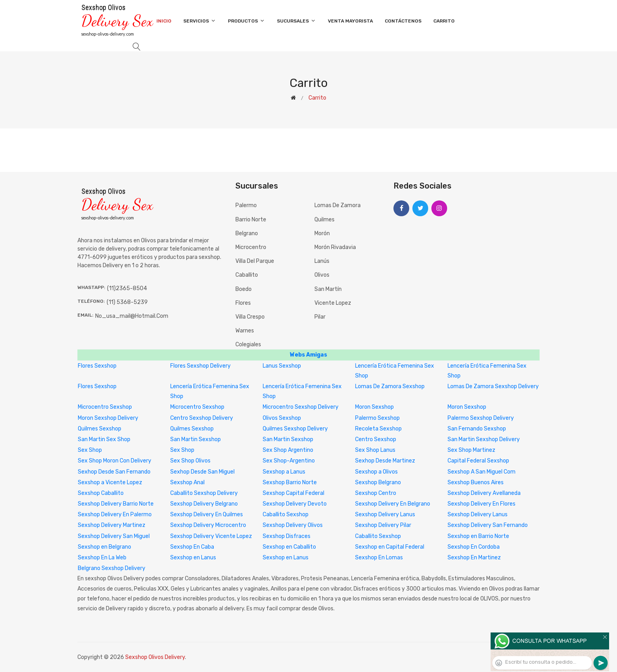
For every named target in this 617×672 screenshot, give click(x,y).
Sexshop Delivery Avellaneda (484, 493)
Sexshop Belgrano (378, 482)
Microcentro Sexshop (105, 407)
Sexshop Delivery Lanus (385, 514)
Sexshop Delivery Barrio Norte (116, 504)
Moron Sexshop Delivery (108, 418)
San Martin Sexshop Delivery (484, 439)
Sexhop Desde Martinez (385, 461)
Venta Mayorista (350, 21)
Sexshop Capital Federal (293, 493)
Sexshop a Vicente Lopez (110, 482)
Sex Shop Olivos (190, 461)
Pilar (320, 317)
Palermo (246, 205)
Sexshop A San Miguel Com (482, 472)
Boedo (244, 289)
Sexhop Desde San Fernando (114, 472)
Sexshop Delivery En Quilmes (207, 514)
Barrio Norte (251, 220)
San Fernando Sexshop (477, 429)
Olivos (322, 275)
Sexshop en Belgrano (104, 547)
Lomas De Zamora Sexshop (390, 386)
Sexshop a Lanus (284, 472)
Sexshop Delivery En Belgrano (393, 504)
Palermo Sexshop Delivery (481, 418)
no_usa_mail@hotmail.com (132, 316)
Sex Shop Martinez (471, 450)
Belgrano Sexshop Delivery (112, 568)
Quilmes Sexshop (100, 429)
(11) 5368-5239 (127, 302)
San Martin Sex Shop (104, 439)
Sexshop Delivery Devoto (295, 504)
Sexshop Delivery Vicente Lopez (211, 536)
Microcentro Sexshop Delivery (301, 407)
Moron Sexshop (374, 407)
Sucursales (296, 21)
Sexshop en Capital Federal (390, 547)
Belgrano (247, 233)
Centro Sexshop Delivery (202, 418)
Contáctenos (403, 21)
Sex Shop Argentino (288, 450)
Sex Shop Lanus (375, 450)
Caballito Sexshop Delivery (204, 493)
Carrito (444, 21)
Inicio (164, 21)
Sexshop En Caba (192, 547)
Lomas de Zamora (338, 205)
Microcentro (251, 247)
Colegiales (248, 344)
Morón (322, 233)
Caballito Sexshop (286, 514)
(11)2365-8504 (127, 288)
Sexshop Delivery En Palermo (115, 514)
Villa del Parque (255, 261)
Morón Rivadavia (335, 247)
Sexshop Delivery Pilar (383, 525)
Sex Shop (90, 450)
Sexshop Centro (376, 493)
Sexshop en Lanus (193, 558)
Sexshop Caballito (101, 493)
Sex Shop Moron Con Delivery (115, 461)
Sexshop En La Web (102, 558)
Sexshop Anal (187, 482)
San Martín (328, 289)
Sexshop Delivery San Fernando (488, 525)
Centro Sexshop (376, 439)
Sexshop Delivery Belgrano (204, 504)
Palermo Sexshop (377, 418)
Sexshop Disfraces (287, 536)
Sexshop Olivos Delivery (155, 657)
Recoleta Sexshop (378, 429)
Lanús (322, 261)
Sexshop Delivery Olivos (293, 525)
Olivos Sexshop (282, 418)
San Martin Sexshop (196, 439)
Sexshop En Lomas (379, 558)
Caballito (247, 275)
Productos (246, 21)
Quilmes (324, 220)
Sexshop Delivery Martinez (112, 525)
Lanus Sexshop (282, 366)
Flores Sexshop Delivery (200, 366)
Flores (243, 303)
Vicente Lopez (333, 303)
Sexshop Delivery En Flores (482, 504)
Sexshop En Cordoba (474, 547)
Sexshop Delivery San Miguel (114, 536)
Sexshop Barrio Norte (290, 482)
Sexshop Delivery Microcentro (208, 525)
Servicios (200, 21)
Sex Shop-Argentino (289, 461)
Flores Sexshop (97, 366)
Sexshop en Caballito (289, 547)
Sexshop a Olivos (376, 472)
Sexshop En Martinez (474, 558)
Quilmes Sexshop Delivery (295, 429)
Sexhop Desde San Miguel (202, 472)
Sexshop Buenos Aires (476, 482)
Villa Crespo (250, 317)
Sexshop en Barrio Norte (478, 536)
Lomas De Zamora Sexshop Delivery (493, 386)
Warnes (245, 331)
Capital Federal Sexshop (478, 461)
